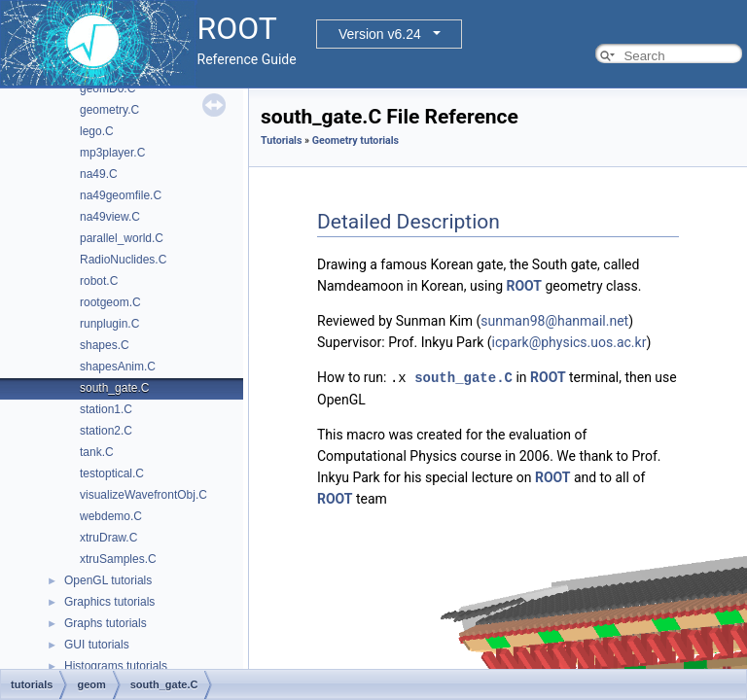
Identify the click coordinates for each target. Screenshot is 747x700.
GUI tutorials (97, 645)
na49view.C (110, 217)
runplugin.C (109, 324)
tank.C (97, 452)
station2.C (106, 431)
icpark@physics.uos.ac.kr (569, 342)
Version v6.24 (380, 34)
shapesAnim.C (118, 367)
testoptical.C (112, 473)
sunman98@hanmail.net (554, 321)
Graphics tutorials (109, 602)
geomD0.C (107, 88)
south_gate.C (114, 388)
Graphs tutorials (106, 623)
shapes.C (105, 345)
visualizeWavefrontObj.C (143, 495)
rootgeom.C (110, 302)
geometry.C (109, 110)
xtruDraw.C (108, 538)
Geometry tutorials (356, 140)
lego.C (97, 131)
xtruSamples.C (118, 559)
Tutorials (281, 140)
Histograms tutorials (116, 666)
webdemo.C (111, 516)
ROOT (524, 286)
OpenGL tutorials (108, 580)
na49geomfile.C (121, 195)
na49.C (99, 174)
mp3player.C (112, 153)
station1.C (106, 409)
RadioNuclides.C (123, 260)
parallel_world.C (122, 238)
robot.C (99, 281)
